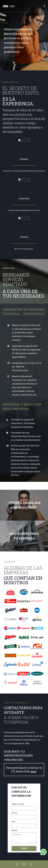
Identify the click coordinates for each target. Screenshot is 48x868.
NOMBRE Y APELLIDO (18, 848)
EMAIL (14, 866)
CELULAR (14, 857)
